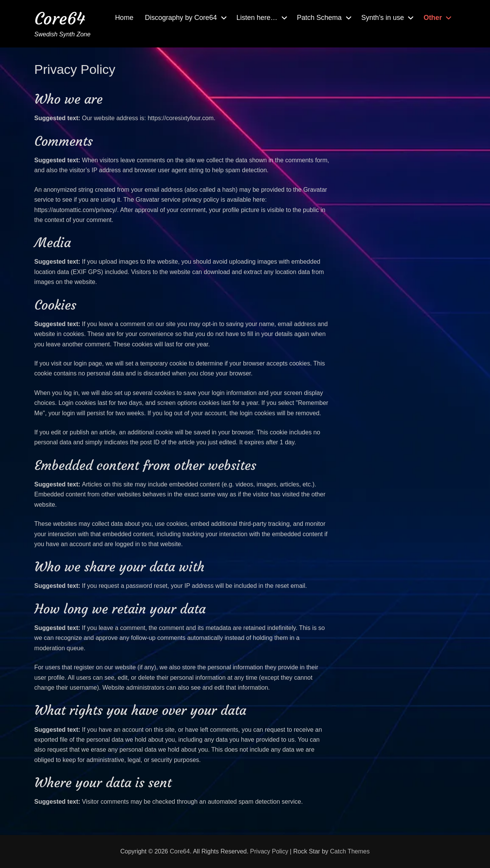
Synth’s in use (383, 18)
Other (433, 18)
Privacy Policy (269, 851)
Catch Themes (350, 851)
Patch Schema (319, 18)
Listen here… (257, 18)
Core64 (60, 19)
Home (124, 18)
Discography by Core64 (181, 18)
